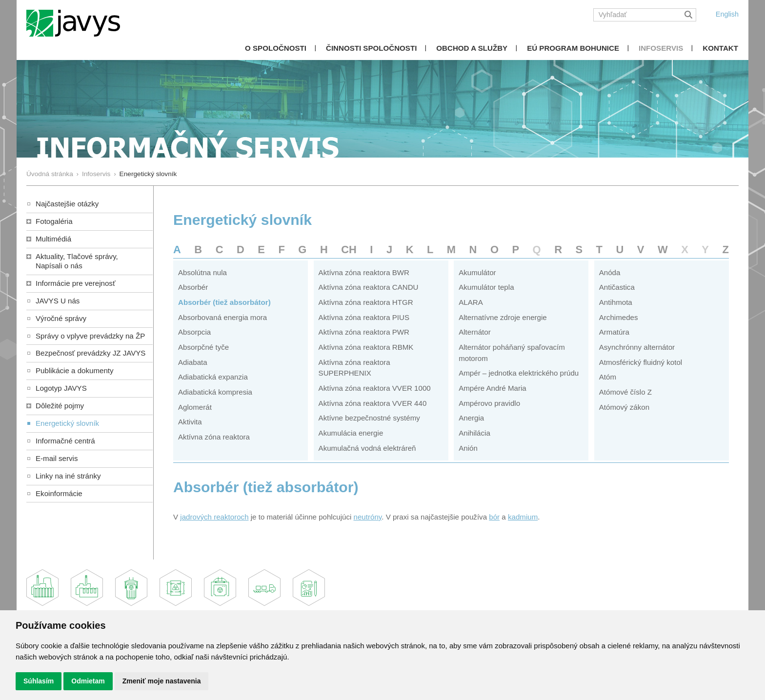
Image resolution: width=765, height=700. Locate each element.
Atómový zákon (624, 407)
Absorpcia (194, 332)
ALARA (471, 302)
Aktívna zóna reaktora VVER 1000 (375, 388)
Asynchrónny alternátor (637, 347)
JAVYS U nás (58, 301)
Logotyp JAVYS (61, 388)
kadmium (523, 517)
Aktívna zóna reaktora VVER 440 (373, 403)
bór (494, 517)
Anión (468, 448)
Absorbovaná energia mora (222, 317)
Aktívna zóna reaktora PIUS (364, 317)
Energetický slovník (67, 423)
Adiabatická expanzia (213, 377)
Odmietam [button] (88, 681)
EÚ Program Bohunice (573, 48)
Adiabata (193, 362)
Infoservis (661, 48)
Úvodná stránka (50, 174)
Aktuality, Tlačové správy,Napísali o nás (77, 261)
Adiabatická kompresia (215, 392)
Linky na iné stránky (68, 476)
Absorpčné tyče (203, 347)
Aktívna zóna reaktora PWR (364, 332)
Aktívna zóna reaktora (214, 437)
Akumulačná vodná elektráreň (367, 448)
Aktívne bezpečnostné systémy (369, 418)
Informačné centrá (65, 441)
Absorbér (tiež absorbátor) (224, 302)
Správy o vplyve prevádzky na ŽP (90, 336)
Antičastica (617, 287)
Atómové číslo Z (625, 392)
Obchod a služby (472, 48)
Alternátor (475, 332)
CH (349, 250)
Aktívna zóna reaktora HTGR (366, 302)
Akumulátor (477, 272)
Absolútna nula (202, 272)
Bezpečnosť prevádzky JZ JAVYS (91, 353)
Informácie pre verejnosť (76, 283)
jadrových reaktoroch (214, 517)
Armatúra (614, 332)
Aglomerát (195, 407)
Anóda (610, 272)
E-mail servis (57, 458)
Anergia (471, 418)
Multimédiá (53, 239)
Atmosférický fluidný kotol (641, 362)
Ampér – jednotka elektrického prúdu (519, 373)
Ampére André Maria (493, 388)
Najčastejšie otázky (67, 204)
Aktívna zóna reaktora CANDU (369, 287)
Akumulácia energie (351, 433)
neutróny (368, 517)
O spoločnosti (276, 48)
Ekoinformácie (59, 493)
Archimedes (619, 317)
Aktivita (190, 422)
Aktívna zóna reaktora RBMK (366, 347)
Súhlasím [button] (39, 681)
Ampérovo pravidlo (489, 403)
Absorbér (193, 287)
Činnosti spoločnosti (371, 48)
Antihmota (616, 302)
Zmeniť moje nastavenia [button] (162, 681)
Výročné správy (61, 318)
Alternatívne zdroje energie (503, 317)
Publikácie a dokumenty (75, 370)
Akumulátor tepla (486, 287)
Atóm (608, 377)
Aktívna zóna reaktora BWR (364, 272)
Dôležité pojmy (60, 406)
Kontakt (720, 48)
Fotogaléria (54, 221)
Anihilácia (474, 433)
